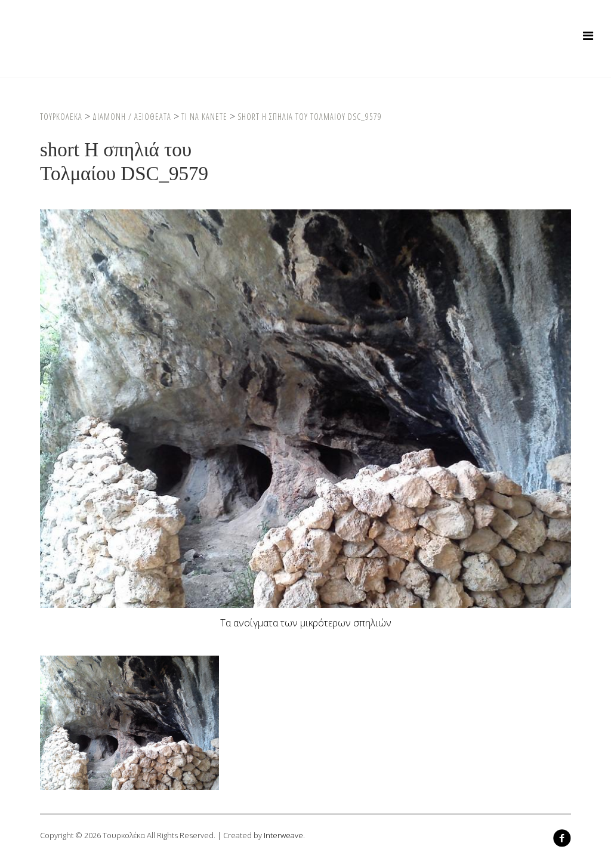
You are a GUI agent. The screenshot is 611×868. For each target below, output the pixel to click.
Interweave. (284, 835)
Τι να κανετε (204, 117)
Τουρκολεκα (61, 117)
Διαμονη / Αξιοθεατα (132, 117)
